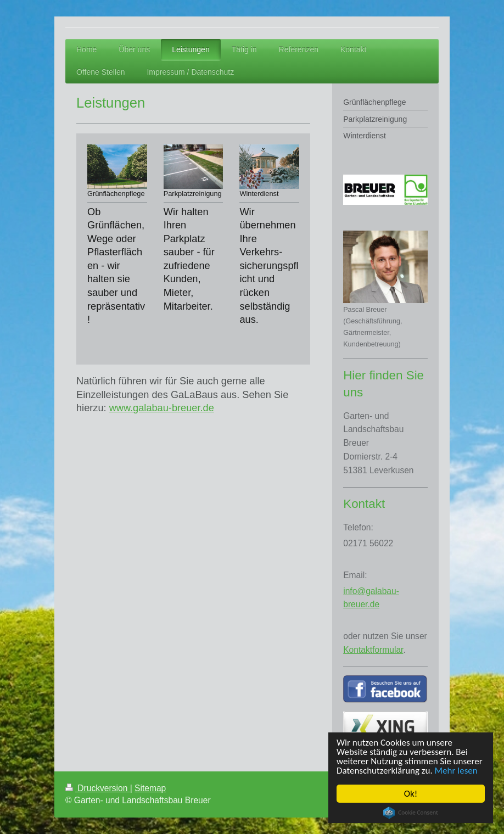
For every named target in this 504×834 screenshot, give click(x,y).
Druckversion (98, 788)
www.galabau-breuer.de (162, 408)
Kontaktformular (373, 650)
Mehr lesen (456, 771)
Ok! (411, 794)
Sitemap (150, 788)
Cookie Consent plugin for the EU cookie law (411, 813)
